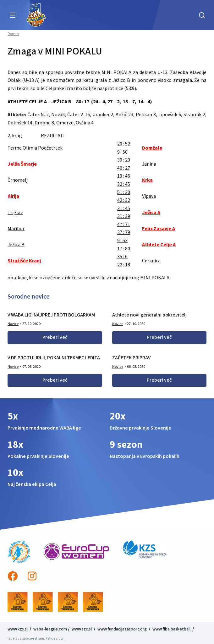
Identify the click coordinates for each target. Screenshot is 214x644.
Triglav (15, 213)
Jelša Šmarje (22, 164)
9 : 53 (122, 241)
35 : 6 (122, 257)
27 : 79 (124, 232)
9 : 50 (122, 152)
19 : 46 (124, 176)
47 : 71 (124, 225)
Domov (13, 34)
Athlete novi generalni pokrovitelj (149, 315)
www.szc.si (82, 629)
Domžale (152, 148)
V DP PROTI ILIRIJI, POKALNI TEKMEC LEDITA (54, 358)
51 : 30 (124, 192)
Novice (13, 324)
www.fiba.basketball (171, 629)
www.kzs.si (18, 629)
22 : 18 (124, 265)
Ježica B (16, 245)
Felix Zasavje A (159, 229)
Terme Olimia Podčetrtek (35, 148)
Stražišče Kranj (24, 261)
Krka (147, 180)
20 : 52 (124, 144)
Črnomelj (18, 180)
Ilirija (13, 196)
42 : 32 (124, 200)
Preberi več (55, 337)
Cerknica (151, 261)
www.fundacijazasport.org (122, 629)
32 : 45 (124, 184)
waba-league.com (50, 629)
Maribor (16, 229)
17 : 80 (124, 249)
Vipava (149, 196)
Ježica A (151, 213)
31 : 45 (124, 208)
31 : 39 (124, 216)
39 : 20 (124, 160)
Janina (149, 164)
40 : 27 (124, 168)
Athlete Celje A (159, 245)
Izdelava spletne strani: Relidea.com (37, 638)
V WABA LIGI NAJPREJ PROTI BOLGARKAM (51, 315)
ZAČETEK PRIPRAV (131, 358)
